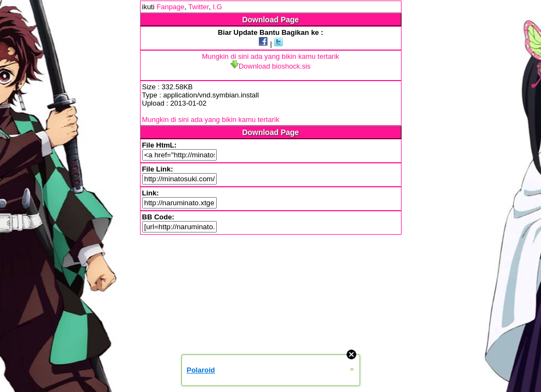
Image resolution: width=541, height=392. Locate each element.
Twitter (199, 7)
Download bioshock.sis (270, 66)
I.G (217, 7)
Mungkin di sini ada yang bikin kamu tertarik (270, 56)
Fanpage (170, 7)
